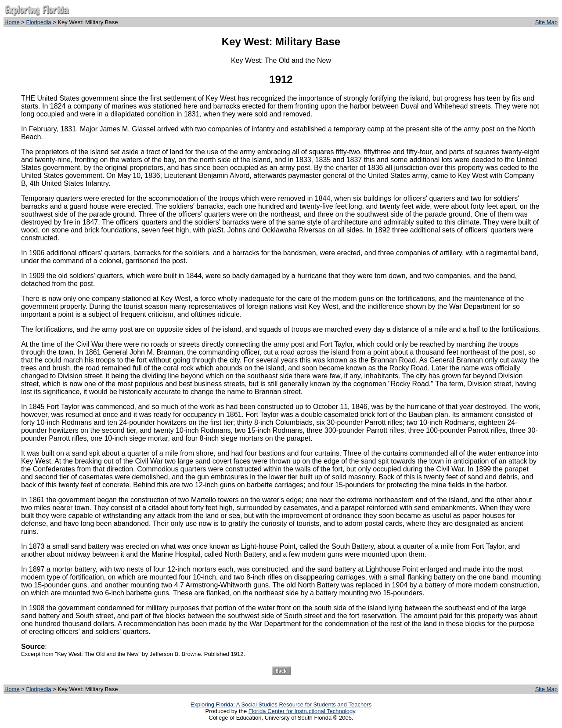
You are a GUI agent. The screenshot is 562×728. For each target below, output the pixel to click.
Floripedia (39, 22)
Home (12, 22)
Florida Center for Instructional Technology (302, 711)
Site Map (546, 22)
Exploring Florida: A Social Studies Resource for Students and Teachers (281, 704)
